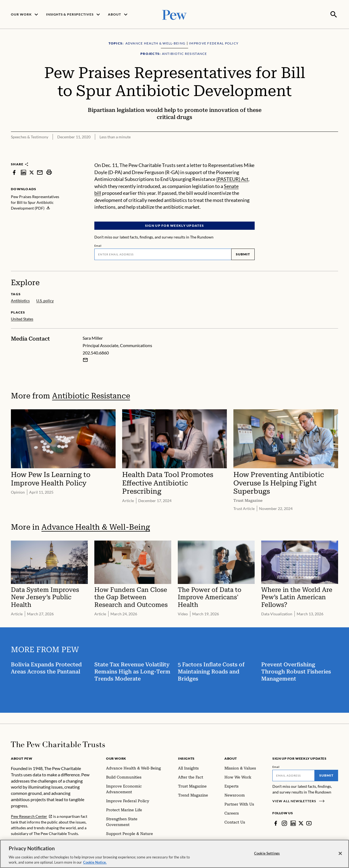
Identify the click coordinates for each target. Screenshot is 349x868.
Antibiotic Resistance (91, 395)
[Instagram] (284, 823)
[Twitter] (301, 823)
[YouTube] (309, 823)
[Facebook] (276, 823)
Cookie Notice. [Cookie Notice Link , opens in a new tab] (95, 862)
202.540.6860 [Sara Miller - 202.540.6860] (96, 352)
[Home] (58, 744)
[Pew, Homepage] (174, 14)
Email (98, 245)
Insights (186, 758)
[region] (174, 854)
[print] (49, 172)
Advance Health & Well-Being (96, 527)
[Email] (163, 254)
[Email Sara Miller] (85, 359)
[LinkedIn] (293, 823)
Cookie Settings (267, 853)
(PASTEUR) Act (232, 178)
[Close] (340, 854)
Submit (243, 254)
